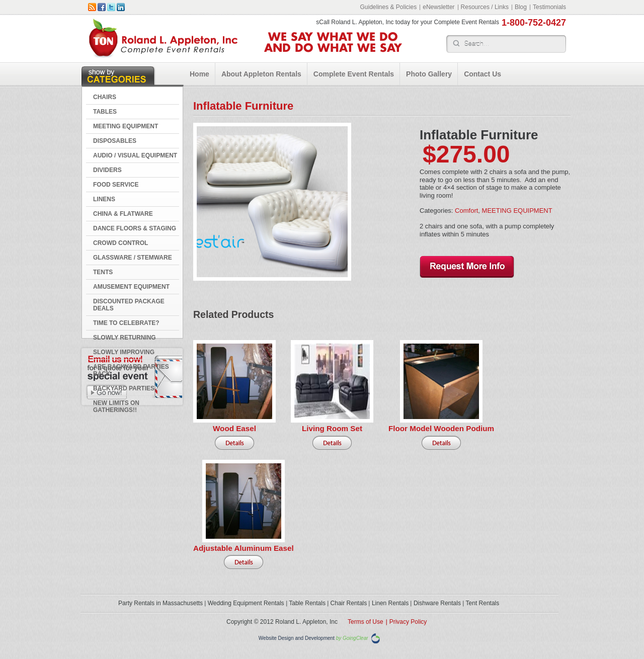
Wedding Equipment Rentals (246, 603)
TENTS (103, 272)
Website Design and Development (297, 639)
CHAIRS (105, 97)
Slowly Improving (124, 352)
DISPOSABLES (115, 141)
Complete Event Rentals (354, 74)
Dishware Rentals (437, 603)
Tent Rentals (483, 603)
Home (199, 74)
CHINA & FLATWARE (123, 214)
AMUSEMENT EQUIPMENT (131, 287)
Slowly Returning (125, 338)
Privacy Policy (408, 622)
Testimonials (549, 7)
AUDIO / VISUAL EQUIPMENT (135, 155)
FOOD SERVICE (116, 185)
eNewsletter (438, 7)
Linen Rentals (390, 603)
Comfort (466, 211)
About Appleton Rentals (261, 74)
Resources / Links (485, 7)
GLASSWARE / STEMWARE (133, 258)
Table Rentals (307, 603)
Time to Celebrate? (126, 323)
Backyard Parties (124, 388)
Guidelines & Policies (388, 7)
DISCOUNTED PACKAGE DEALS (129, 305)
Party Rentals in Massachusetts (160, 603)
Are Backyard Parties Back (131, 370)
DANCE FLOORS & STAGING (135, 228)
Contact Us (482, 74)
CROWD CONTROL (120, 243)
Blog (521, 7)
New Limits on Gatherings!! (116, 406)
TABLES (105, 112)
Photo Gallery (429, 74)
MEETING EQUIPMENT (126, 126)
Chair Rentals (349, 603)
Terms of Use (366, 622)
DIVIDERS (107, 170)
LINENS (104, 199)
